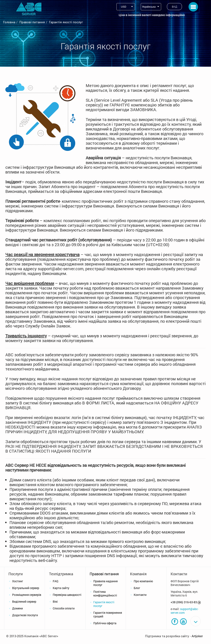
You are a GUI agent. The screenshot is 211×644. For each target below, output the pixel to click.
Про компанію (143, 581)
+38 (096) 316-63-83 (184, 602)
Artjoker (197, 640)
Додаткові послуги (25, 615)
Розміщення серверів (27, 595)
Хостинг (18, 581)
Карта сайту (61, 588)
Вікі (55, 601)
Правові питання (32, 22)
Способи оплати (64, 608)
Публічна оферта (105, 623)
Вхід (175, 7)
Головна (9, 22)
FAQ (56, 581)
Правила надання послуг (105, 583)
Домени (18, 608)
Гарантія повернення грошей (108, 614)
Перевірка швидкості (67, 595)
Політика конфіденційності (105, 593)
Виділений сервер (24, 601)
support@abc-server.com (185, 611)
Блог (137, 588)
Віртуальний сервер (26, 588)
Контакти (140, 595)
